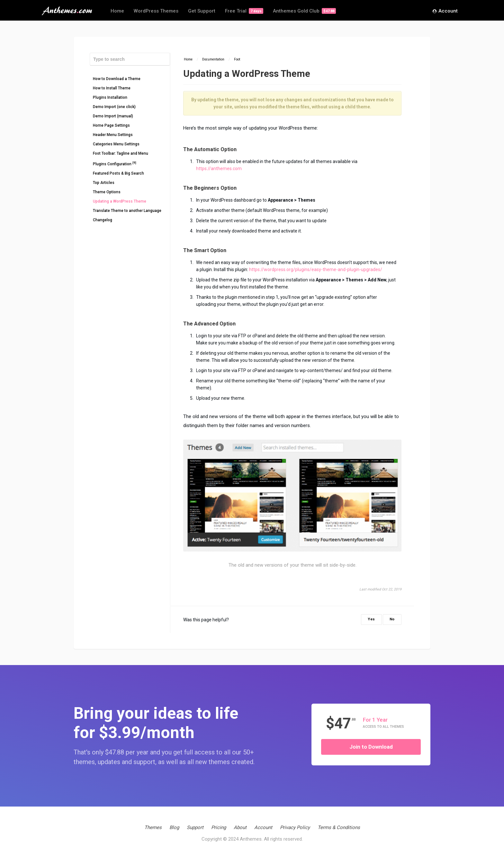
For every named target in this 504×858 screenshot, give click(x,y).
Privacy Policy (295, 827)
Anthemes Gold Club (304, 11)
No (392, 619)
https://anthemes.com (219, 169)
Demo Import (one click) (114, 107)
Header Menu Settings (113, 135)
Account (445, 11)
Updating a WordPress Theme (120, 201)
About (240, 827)
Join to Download (371, 747)
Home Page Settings (111, 125)
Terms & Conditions (339, 827)
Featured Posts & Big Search (118, 173)
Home (117, 11)
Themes (153, 827)
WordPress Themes (156, 11)
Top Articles (104, 183)
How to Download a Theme (117, 79)
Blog (174, 827)
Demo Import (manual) (113, 116)
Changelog (103, 220)
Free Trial (244, 11)
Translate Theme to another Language (127, 211)
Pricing (219, 827)
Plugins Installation (110, 97)
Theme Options (107, 192)
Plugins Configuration (115, 164)
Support (195, 827)
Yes (371, 619)
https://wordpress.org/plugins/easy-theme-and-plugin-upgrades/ (316, 269)
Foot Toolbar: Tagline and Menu (121, 153)
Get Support (202, 11)
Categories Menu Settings (116, 144)
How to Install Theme (112, 88)
